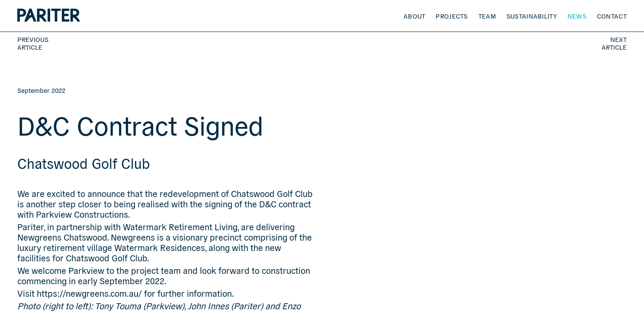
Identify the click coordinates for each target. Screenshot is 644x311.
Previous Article (33, 43)
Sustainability (532, 16)
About (415, 16)
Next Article (614, 43)
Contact (612, 16)
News (577, 16)
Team (487, 16)
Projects (452, 16)
